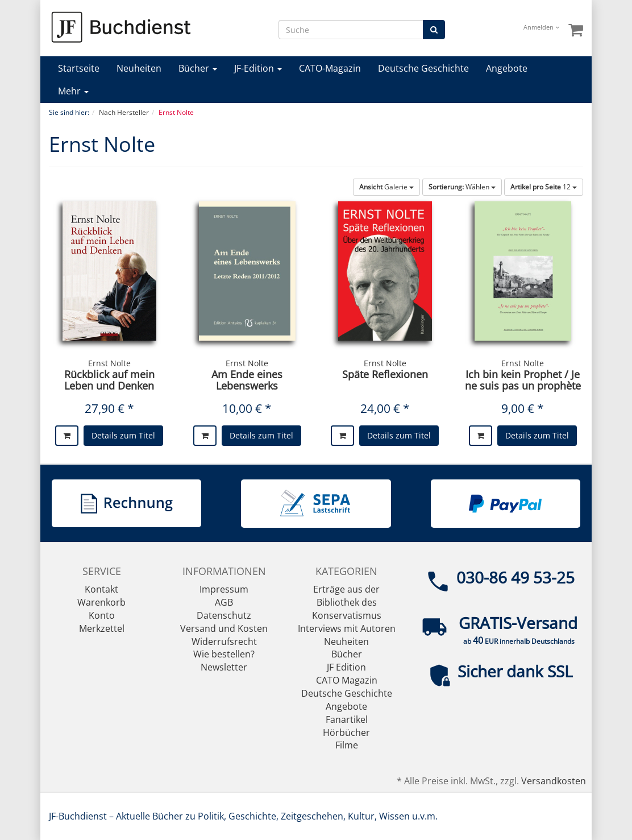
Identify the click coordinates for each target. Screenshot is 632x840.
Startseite (79, 68)
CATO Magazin (347, 680)
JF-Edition (258, 68)
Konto (102, 615)
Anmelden (541, 27)
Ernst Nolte (109, 363)
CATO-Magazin (330, 68)
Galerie (386, 187)
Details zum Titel (123, 435)
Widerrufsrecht (224, 642)
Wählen (462, 187)
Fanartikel (347, 719)
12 (544, 187)
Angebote (507, 68)
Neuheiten (139, 68)
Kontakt (101, 589)
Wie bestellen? (224, 654)
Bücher (198, 68)
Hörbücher (346, 733)
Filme (347, 745)
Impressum (224, 589)
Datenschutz (224, 615)
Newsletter (224, 667)
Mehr (73, 91)
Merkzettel (102, 628)
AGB (224, 602)
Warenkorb (101, 602)
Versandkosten (554, 781)
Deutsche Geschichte (423, 68)
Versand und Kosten (224, 628)
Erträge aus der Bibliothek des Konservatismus (347, 602)
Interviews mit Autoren (347, 628)
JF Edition (346, 667)
